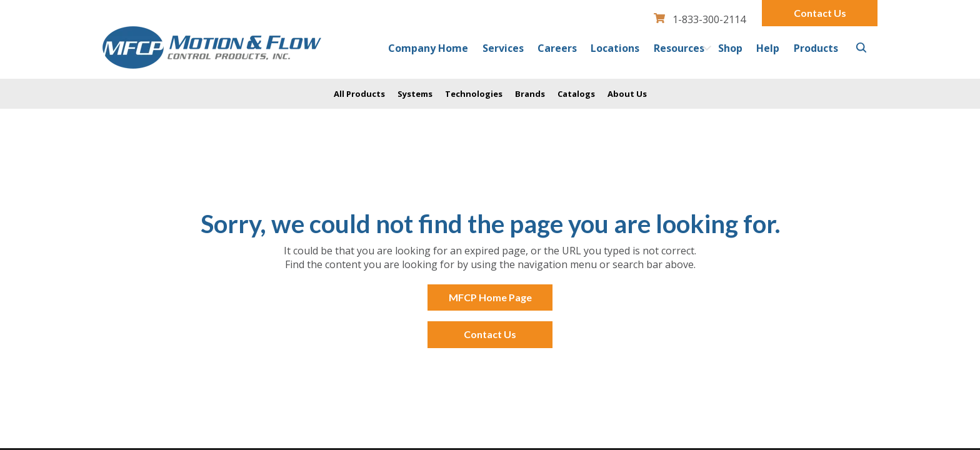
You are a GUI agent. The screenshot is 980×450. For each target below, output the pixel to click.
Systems (415, 94)
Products (816, 48)
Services (503, 48)
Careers (557, 48)
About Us (627, 94)
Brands (530, 94)
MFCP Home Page (490, 297)
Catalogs (576, 94)
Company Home (428, 48)
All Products (359, 94)
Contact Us (820, 13)
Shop (730, 48)
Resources (679, 48)
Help (768, 48)
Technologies (474, 94)
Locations (615, 48)
